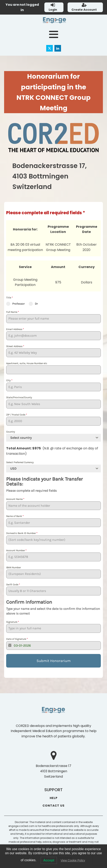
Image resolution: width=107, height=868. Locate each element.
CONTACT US (53, 806)
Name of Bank (15, 516)
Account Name (15, 499)
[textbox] (50, 438)
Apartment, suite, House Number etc (27, 363)
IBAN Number (13, 568)
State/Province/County (19, 397)
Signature (13, 622)
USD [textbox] (13, 468)
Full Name (13, 312)
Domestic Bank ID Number (22, 533)
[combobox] (53, 438)
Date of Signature (17, 639)
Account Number (16, 550)
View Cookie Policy (73, 860)
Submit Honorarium (54, 661)
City (9, 380)
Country (11, 432)
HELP (54, 798)
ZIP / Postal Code (17, 415)
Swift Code (13, 585)
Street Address (15, 346)
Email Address (15, 329)
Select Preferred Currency (20, 462)
